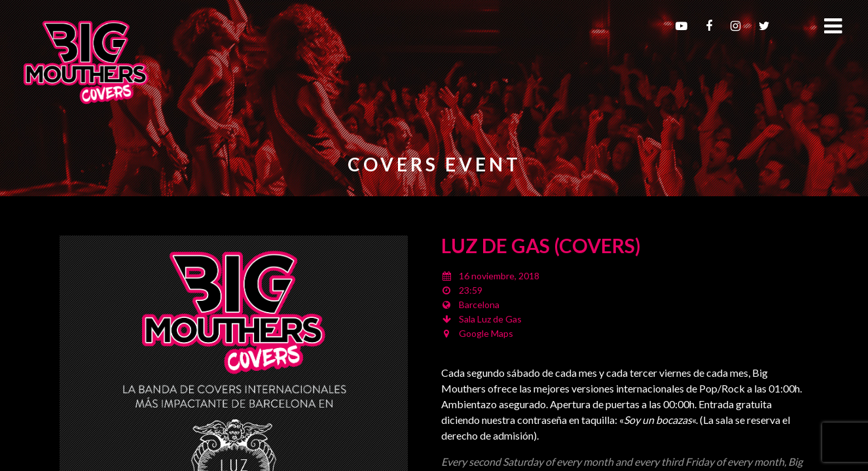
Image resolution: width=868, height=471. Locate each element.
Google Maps (486, 333)
